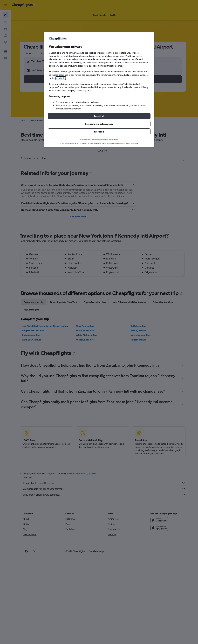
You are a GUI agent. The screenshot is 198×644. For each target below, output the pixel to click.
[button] (99, 116)
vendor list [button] (61, 78)
